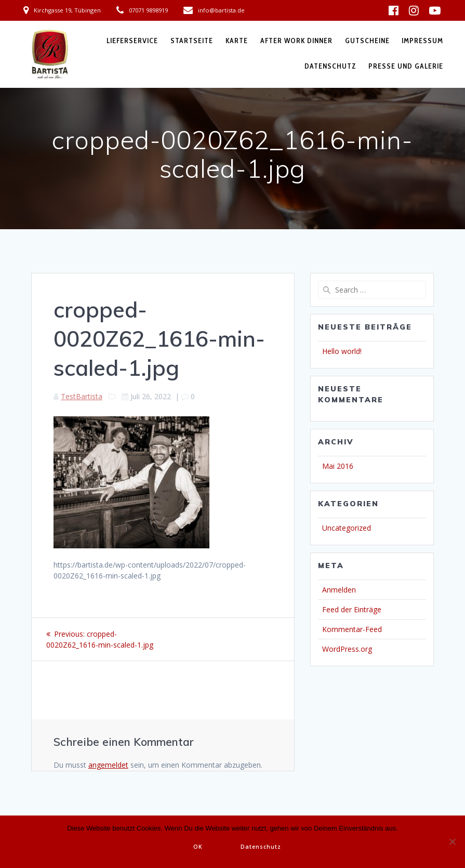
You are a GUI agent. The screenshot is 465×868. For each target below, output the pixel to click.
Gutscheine (367, 41)
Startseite (192, 41)
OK (198, 847)
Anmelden (339, 590)
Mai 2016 (338, 466)
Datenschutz (330, 66)
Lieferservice (132, 41)
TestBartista (82, 396)
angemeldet (108, 765)
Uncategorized (347, 528)
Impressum (422, 41)
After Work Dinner (296, 41)
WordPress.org (347, 649)
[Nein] (452, 841)
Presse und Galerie (406, 66)
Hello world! (342, 351)
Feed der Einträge (352, 609)
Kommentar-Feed (352, 629)
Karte (237, 41)
